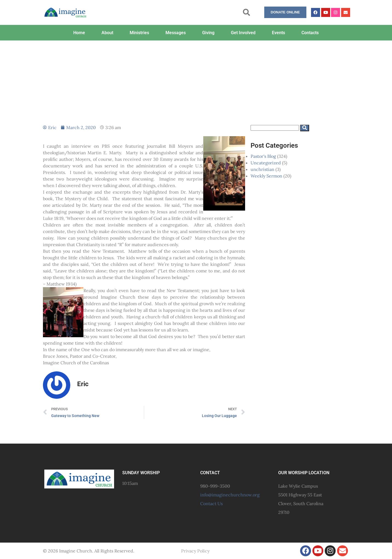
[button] (246, 12)
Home (79, 33)
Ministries (139, 33)
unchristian (262, 169)
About (107, 33)
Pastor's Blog (263, 156)
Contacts (310, 33)
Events (278, 33)
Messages (176, 33)
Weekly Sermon (266, 176)
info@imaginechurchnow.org (230, 495)
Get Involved (243, 33)
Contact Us (211, 503)
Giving (208, 33)
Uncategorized (266, 163)
